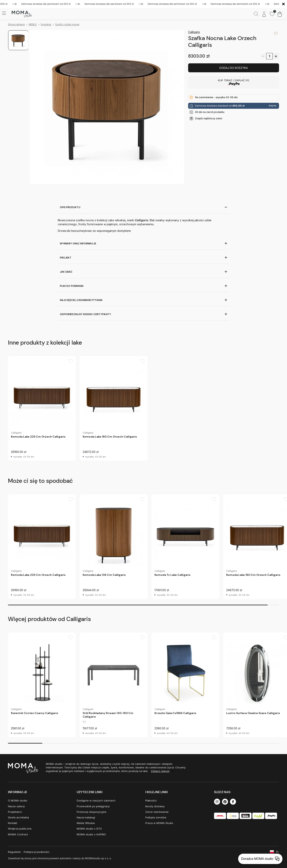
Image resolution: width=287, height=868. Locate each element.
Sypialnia (46, 24)
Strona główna (16, 24)
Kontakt (13, 823)
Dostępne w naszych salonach (96, 800)
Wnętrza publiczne (20, 829)
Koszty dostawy (155, 806)
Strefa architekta (18, 817)
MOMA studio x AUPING (91, 834)
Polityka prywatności (37, 852)
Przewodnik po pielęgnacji (93, 806)
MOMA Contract (18, 834)
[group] (42, 408)
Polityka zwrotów (156, 817)
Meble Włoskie (86, 823)
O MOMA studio (18, 800)
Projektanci (15, 812)
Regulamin (14, 852)
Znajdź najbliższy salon (209, 118)
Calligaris (194, 32)
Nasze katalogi (86, 817)
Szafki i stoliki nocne (67, 24)
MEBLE (33, 24)
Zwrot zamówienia (157, 812)
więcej (272, 106)
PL (278, 852)
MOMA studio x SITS (89, 829)
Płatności (151, 800)
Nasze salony (16, 806)
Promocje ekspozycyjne (92, 812)
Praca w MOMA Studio (159, 823)
